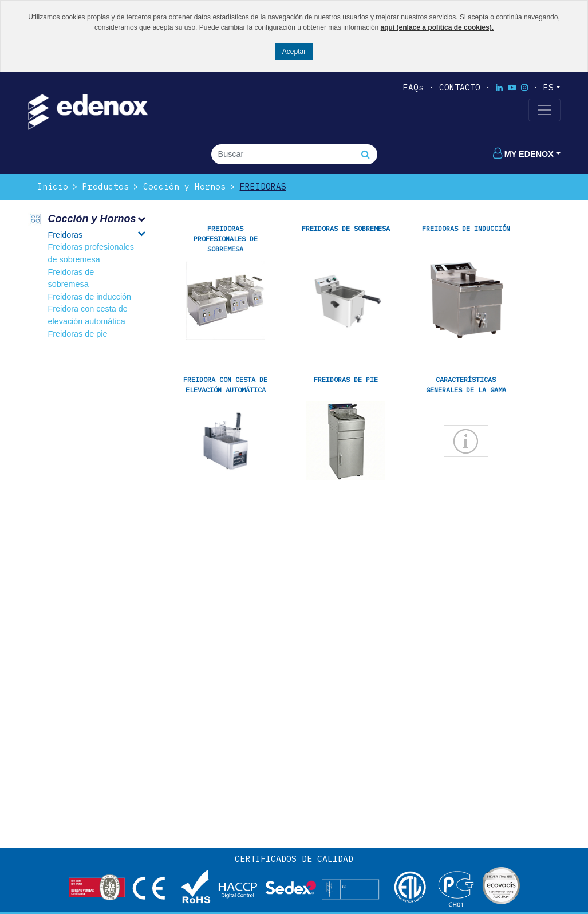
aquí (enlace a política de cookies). (437, 27)
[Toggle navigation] (544, 110)
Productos (106, 186)
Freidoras (263, 186)
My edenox (523, 154)
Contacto (460, 87)
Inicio (53, 186)
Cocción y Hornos (184, 186)
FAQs (413, 87)
